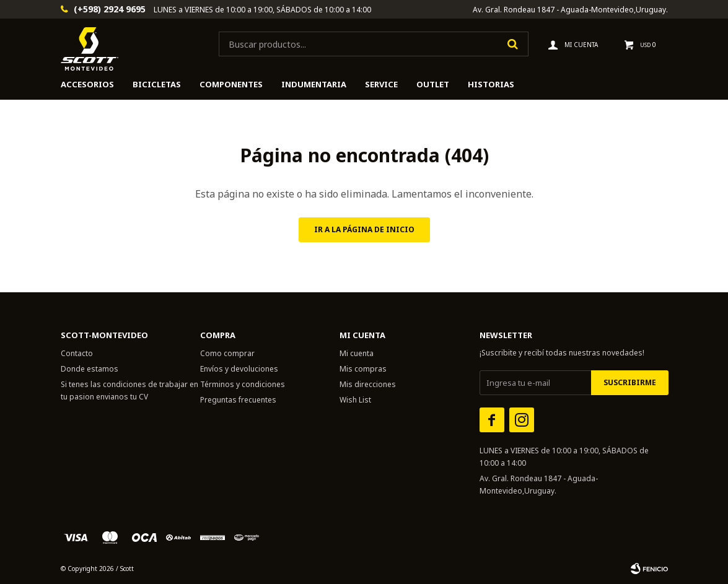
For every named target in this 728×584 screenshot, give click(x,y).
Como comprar (227, 353)
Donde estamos (90, 369)
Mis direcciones (368, 384)
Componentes (231, 84)
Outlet (433, 84)
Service (381, 84)
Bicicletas (157, 84)
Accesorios (87, 84)
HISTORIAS (491, 84)
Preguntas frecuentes (238, 400)
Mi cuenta (357, 353)
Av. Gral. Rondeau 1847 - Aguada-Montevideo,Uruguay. (570, 10)
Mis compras (363, 369)
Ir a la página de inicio (364, 229)
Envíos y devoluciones (239, 369)
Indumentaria (314, 84)
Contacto (77, 353)
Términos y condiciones (243, 384)
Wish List (355, 400)
